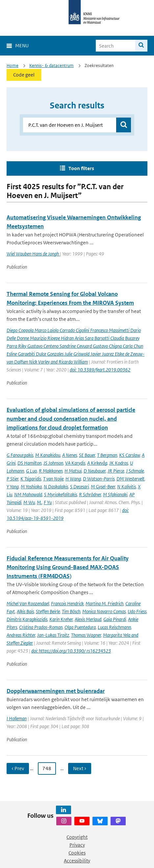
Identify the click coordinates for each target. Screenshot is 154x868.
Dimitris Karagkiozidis (27, 619)
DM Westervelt (130, 479)
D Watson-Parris (99, 479)
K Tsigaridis (31, 479)
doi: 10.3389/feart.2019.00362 (100, 370)
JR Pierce (116, 471)
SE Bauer (87, 455)
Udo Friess (137, 611)
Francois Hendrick (67, 603)
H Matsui (73, 471)
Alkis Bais (25, 611)
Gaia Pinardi (115, 619)
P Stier (13, 479)
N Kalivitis (127, 487)
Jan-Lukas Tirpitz (53, 635)
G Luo (31, 471)
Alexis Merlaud (88, 619)
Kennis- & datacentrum (51, 66)
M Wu (29, 502)
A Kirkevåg (97, 463)
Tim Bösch (71, 611)
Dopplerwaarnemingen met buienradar (56, 691)
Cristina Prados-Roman (41, 627)
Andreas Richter (21, 635)
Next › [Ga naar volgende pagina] (80, 768)
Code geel (24, 75)
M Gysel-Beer (103, 487)
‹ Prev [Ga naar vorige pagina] (18, 768)
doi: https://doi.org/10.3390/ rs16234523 (71, 651)
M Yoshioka (31, 487)
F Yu (48, 502)
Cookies (77, 853)
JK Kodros (119, 463)
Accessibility (77, 861)
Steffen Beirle (48, 611)
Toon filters (81, 168)
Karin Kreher (61, 619)
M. (39, 502)
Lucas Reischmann (114, 627)
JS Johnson (53, 463)
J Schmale (135, 471)
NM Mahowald (28, 494)
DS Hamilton (29, 463)
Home (13, 66)
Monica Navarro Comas (104, 611)
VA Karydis (75, 463)
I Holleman (17, 718)
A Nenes (70, 455)
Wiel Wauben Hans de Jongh (33, 254)
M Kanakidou (48, 455)
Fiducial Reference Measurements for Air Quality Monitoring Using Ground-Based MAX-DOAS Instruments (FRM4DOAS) (68, 567)
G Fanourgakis (20, 455)
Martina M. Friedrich (104, 603)
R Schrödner (90, 494)
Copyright (77, 837)
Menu (22, 45)
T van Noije (53, 479)
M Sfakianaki (115, 494)
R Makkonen (51, 471)
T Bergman (107, 455)
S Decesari (79, 487)
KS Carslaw (129, 455)
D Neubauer (95, 471)
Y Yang (13, 487)
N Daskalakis (56, 487)
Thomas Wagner (86, 635)
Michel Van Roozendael (28, 603)
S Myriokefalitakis (61, 494)
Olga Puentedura (80, 627)
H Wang (73, 479)
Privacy (77, 845)
